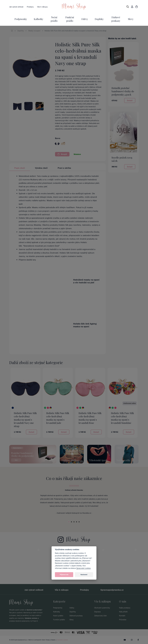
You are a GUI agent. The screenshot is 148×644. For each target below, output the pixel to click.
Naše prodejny (125, 608)
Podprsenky (21, 19)
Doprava (97, 612)
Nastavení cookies (62, 640)
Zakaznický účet (100, 616)
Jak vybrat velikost (16, 7)
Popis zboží (20, 168)
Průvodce (123, 620)
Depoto (53, 640)
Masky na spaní (34, 31)
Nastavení (84, 575)
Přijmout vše (64, 575)
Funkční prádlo (59, 620)
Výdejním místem (31, 618)
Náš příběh (123, 612)
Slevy (131, 19)
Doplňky (99, 19)
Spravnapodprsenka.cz (112, 590)
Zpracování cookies (83, 568)
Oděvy (85, 19)
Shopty (48, 640)
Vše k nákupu (42, 7)
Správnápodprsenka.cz (21, 640)
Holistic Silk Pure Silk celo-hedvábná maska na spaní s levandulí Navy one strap (25, 420)
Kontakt (122, 616)
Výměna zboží (41, 168)
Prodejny (30, 7)
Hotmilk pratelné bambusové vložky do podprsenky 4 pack (123, 91)
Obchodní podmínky (102, 608)
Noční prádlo (58, 616)
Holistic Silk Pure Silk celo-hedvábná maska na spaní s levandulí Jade (58, 418)
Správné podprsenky (34, 610)
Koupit (62, 154)
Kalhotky (39, 19)
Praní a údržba (64, 168)
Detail (130, 100)
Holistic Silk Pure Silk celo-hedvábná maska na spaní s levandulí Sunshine (122, 418)
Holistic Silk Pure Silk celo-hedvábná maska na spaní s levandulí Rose (90, 418)
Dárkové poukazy (76, 616)
